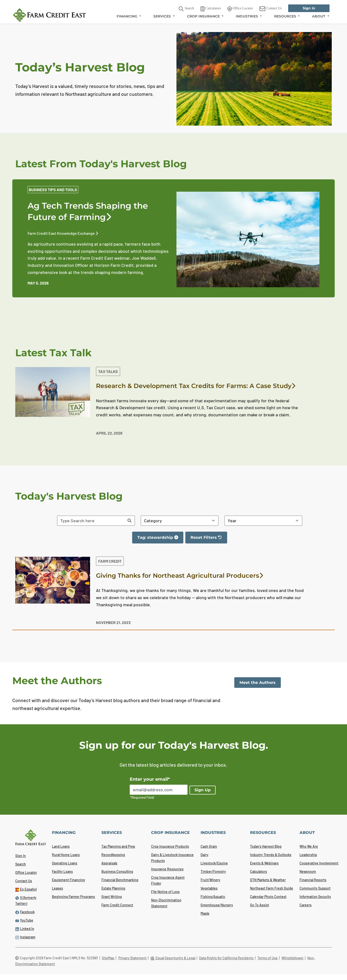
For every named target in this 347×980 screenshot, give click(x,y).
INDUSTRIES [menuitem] (247, 16)
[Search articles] (91, 521)
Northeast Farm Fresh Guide (272, 888)
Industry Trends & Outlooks (271, 855)
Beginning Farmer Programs (73, 897)
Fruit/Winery (210, 880)
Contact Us (24, 881)
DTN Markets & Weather (268, 880)
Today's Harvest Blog (266, 846)
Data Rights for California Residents (227, 958)
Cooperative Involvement (319, 863)
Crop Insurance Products (170, 846)
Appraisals (109, 863)
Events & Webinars (264, 863)
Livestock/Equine (214, 863)
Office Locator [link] (240, 9)
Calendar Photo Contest (268, 897)
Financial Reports (313, 880)
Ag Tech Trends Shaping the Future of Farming (88, 212)
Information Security (315, 897)
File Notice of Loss (165, 892)
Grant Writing (112, 897)
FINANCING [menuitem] (127, 16)
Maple (205, 913)
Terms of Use (268, 958)
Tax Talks (108, 371)
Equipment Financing (68, 880)
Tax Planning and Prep (118, 846)
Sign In (21, 856)
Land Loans (61, 846)
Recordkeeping (113, 855)
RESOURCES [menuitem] (286, 16)
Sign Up (203, 790)
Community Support (315, 888)
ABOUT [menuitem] (319, 16)
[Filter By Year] (263, 521)
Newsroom (308, 871)
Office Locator (26, 872)
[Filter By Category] (180, 521)
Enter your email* (150, 779)
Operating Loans (65, 863)
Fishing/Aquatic (213, 897)
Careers (306, 905)
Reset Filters (209, 539)
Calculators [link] (211, 9)
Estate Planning (113, 888)
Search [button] (186, 9)
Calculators (259, 871)
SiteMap (108, 958)
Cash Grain (209, 846)
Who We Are (309, 846)
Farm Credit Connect (117, 905)
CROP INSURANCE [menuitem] (204, 16)
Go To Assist (260, 905)
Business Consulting (117, 871)
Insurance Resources (167, 869)
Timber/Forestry (213, 871)
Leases (57, 888)
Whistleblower (293, 958)
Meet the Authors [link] (258, 683)
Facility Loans (62, 871)
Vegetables (209, 888)
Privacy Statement (133, 958)
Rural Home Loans (66, 855)
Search (21, 864)
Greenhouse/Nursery (217, 905)
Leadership (308, 855)
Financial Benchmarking (120, 880)
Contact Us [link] (271, 9)
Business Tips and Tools (53, 190)
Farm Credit (110, 561)
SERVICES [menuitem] (163, 16)
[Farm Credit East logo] (49, 15)
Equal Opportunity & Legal (173, 958)
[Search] (129, 521)
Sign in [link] (309, 8)
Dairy (205, 855)
